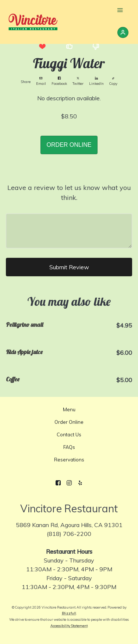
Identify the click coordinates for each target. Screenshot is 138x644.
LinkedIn (96, 81)
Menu (69, 409)
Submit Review (69, 267)
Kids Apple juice (24, 352)
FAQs (69, 447)
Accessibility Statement (69, 626)
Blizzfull (69, 613)
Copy (113, 81)
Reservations (69, 460)
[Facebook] (58, 483)
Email (41, 81)
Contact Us (69, 434)
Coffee (13, 379)
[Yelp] (80, 483)
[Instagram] (69, 483)
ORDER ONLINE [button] (69, 145)
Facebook (59, 81)
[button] (42, 46)
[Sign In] (123, 32)
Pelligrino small (24, 325)
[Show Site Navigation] (120, 11)
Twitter (78, 81)
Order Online (69, 422)
